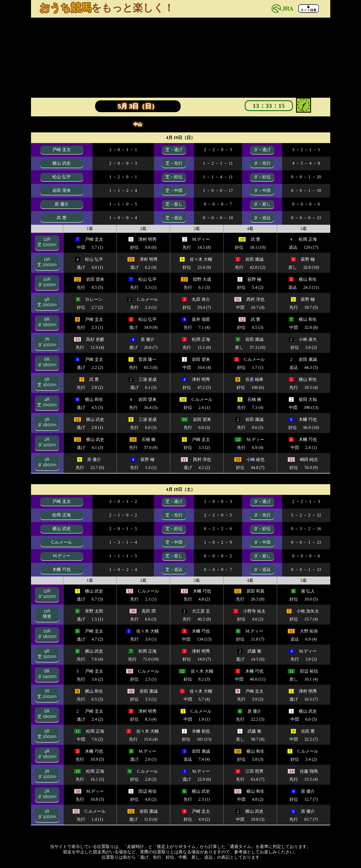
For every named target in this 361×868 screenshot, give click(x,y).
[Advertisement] (181, 58)
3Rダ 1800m (47, 422)
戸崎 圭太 (61, 150)
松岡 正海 (61, 515)
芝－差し (174, 204)
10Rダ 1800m (47, 634)
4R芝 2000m (47, 402)
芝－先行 (174, 163)
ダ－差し (262, 204)
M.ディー (62, 556)
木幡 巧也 (61, 569)
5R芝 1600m (47, 382)
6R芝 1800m (47, 714)
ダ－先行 (262, 163)
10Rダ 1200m (47, 282)
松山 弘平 (61, 177)
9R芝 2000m (47, 302)
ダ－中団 (262, 190)
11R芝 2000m (47, 262)
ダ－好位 (262, 177)
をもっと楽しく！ (107, 8)
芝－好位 (174, 177)
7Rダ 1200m (47, 342)
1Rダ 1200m (47, 814)
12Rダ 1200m (47, 594)
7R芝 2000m (47, 694)
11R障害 (47, 614)
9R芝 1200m (47, 654)
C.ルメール (61, 542)
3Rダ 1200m (47, 774)
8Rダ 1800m (47, 322)
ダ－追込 (262, 218)
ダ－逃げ (262, 150)
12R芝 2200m (47, 242)
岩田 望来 (61, 190)
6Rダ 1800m (47, 362)
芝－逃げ (174, 150)
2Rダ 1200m (47, 442)
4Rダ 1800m (47, 754)
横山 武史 (61, 163)
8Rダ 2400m (47, 674)
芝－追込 (174, 218)
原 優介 (61, 204)
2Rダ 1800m (47, 794)
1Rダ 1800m (47, 462)
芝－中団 (174, 190)
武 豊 (61, 218)
